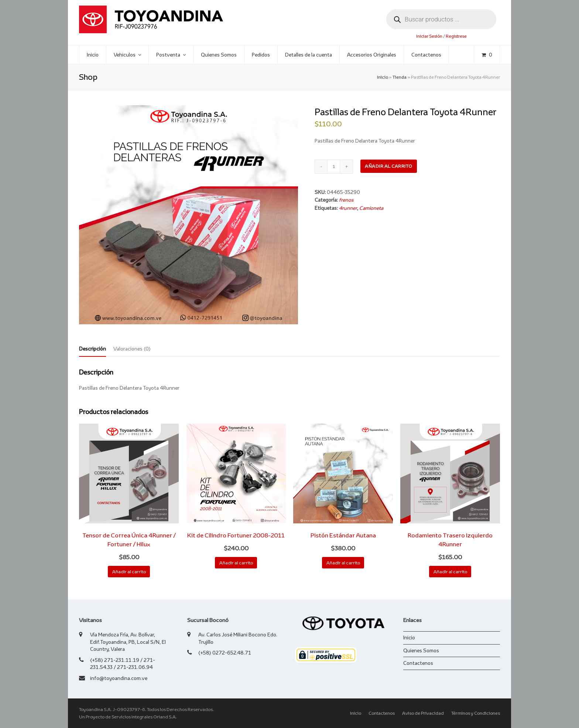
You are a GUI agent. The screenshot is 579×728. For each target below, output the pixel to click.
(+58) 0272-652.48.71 (225, 653)
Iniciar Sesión (429, 36)
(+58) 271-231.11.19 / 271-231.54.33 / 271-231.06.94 (123, 664)
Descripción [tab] (92, 349)
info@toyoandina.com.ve (119, 678)
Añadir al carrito (389, 166)
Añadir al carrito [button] (129, 572)
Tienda (400, 77)
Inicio (383, 77)
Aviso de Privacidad (423, 713)
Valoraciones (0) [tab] (132, 349)
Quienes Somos (421, 650)
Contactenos (418, 663)
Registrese (456, 36)
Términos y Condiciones (476, 713)
